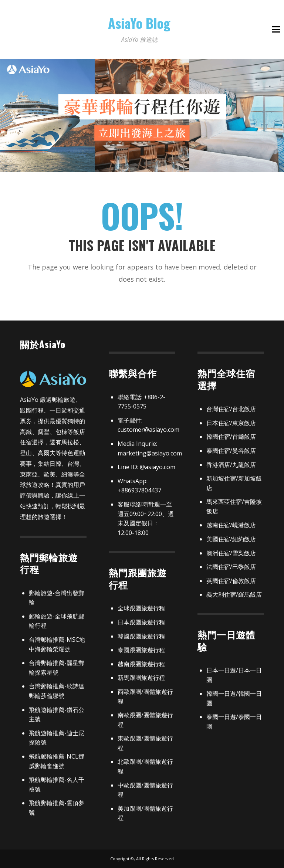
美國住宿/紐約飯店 (231, 539)
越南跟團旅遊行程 (141, 664)
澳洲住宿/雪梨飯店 (231, 553)
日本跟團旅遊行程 (141, 622)
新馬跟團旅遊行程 (141, 678)
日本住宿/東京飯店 (231, 423)
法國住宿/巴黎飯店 (231, 567)
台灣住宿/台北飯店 (231, 409)
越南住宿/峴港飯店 (231, 525)
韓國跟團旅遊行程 (141, 636)
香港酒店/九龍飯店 (231, 465)
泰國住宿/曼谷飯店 (231, 451)
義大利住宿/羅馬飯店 (234, 594)
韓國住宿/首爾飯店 (231, 437)
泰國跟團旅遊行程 (141, 650)
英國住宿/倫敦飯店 (231, 581)
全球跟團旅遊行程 (141, 608)
